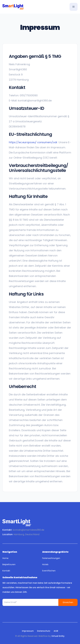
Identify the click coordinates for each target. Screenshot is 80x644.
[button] (74, 7)
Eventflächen (49, 571)
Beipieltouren (9, 564)
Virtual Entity (58, 636)
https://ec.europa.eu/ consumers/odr (33, 142)
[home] (13, 7)
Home (5, 558)
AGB (56, 631)
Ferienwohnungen (51, 558)
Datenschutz (44, 631)
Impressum (28, 631)
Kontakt (6, 571)
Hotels (45, 564)
